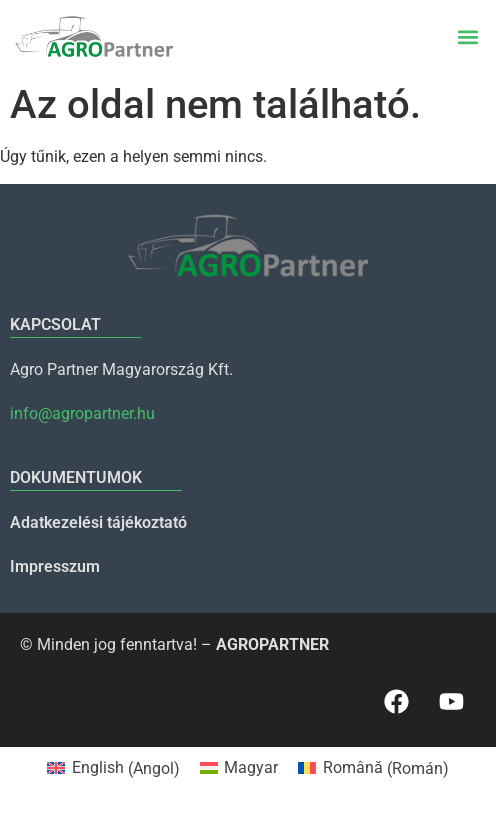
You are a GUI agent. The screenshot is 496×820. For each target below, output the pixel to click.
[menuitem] (113, 769)
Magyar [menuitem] (251, 767)
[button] (467, 36)
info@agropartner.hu (82, 413)
